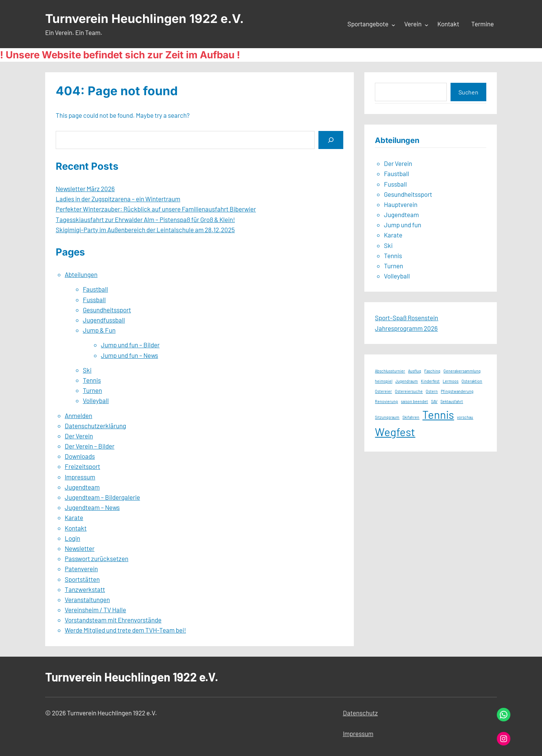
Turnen (92, 390)
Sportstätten (82, 579)
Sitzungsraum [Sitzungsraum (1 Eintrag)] (387, 417)
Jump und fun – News (129, 355)
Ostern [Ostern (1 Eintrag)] (432, 391)
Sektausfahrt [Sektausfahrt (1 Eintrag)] (452, 401)
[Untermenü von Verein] (426, 24)
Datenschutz (360, 713)
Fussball (94, 300)
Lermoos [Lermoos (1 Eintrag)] (451, 381)
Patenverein (81, 569)
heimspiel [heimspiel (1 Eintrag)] (384, 381)
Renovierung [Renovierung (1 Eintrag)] (386, 401)
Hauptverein (401, 204)
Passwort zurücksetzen (97, 558)
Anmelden (78, 415)
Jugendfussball (104, 320)
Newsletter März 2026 (85, 189)
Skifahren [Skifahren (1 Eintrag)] (411, 417)
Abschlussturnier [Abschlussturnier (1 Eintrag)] (390, 371)
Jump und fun (403, 225)
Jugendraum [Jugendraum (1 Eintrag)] (406, 381)
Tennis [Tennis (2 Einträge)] (438, 415)
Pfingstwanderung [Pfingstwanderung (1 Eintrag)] (457, 391)
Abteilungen (81, 274)
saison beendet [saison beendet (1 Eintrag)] (414, 401)
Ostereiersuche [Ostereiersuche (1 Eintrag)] (409, 391)
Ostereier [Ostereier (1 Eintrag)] (383, 391)
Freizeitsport (82, 466)
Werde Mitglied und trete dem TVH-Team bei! (125, 630)
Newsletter (80, 548)
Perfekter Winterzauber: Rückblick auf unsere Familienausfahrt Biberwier (156, 209)
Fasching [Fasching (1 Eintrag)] (432, 371)
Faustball (95, 289)
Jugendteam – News (92, 507)
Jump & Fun (99, 330)
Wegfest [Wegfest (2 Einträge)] (395, 432)
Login (72, 538)
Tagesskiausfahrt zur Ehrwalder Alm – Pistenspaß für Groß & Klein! (145, 219)
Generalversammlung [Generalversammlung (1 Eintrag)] (462, 371)
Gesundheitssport (107, 310)
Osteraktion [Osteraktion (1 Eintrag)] (472, 381)
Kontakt (76, 528)
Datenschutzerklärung (95, 426)
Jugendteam (82, 487)
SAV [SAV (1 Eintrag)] (434, 401)
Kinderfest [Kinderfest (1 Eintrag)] (430, 381)
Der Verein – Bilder (90, 446)
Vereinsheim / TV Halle (95, 610)
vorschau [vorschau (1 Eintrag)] (465, 417)
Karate (74, 517)
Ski (87, 370)
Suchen (468, 92)
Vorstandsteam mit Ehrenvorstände (113, 620)
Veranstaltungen (87, 599)
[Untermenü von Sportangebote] (393, 24)
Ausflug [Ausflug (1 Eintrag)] (415, 371)
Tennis (92, 380)
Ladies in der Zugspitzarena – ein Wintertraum (118, 199)
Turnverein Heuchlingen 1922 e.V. (145, 19)
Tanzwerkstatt (85, 589)
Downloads (80, 456)
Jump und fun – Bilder (130, 345)
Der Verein (79, 436)
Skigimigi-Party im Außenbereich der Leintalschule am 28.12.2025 (145, 230)
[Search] (331, 140)
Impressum (80, 477)
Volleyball (96, 400)
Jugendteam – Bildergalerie (102, 497)
